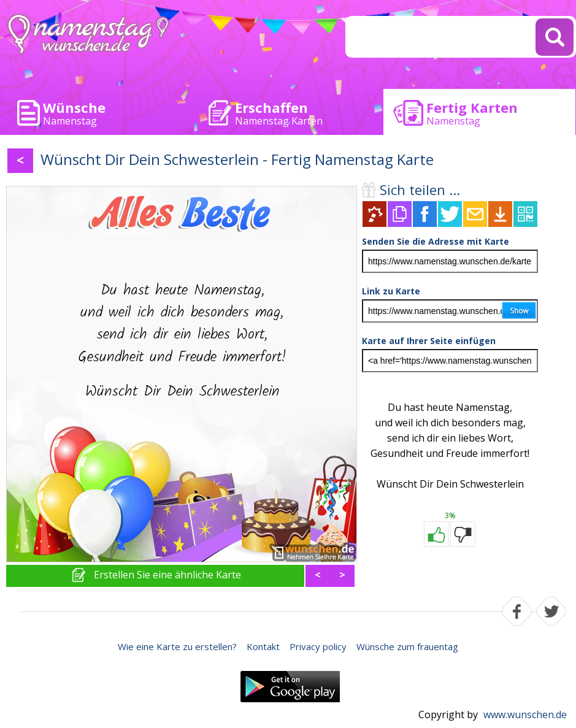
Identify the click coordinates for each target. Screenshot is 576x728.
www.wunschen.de (525, 715)
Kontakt (263, 646)
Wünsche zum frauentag (407, 646)
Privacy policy (318, 646)
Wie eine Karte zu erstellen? (177, 646)
